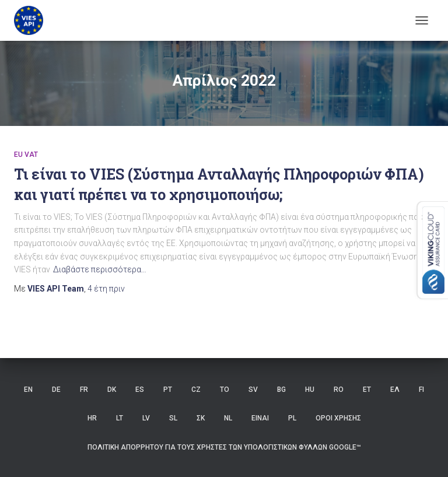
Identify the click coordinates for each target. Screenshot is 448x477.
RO (339, 390)
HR (92, 418)
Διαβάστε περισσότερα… (100, 269)
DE (56, 390)
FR (84, 390)
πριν (106, 289)
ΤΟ (225, 390)
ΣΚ (201, 418)
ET (367, 390)
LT (120, 418)
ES (140, 390)
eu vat (26, 155)
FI (421, 390)
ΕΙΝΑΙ (260, 418)
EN (28, 390)
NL (228, 418)
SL (173, 418)
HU (310, 390)
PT (168, 390)
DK (112, 390)
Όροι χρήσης (338, 418)
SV (253, 390)
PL (292, 418)
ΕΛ (395, 390)
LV (146, 418)
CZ (196, 390)
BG (281, 390)
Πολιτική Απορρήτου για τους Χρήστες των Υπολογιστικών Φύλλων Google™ (224, 447)
